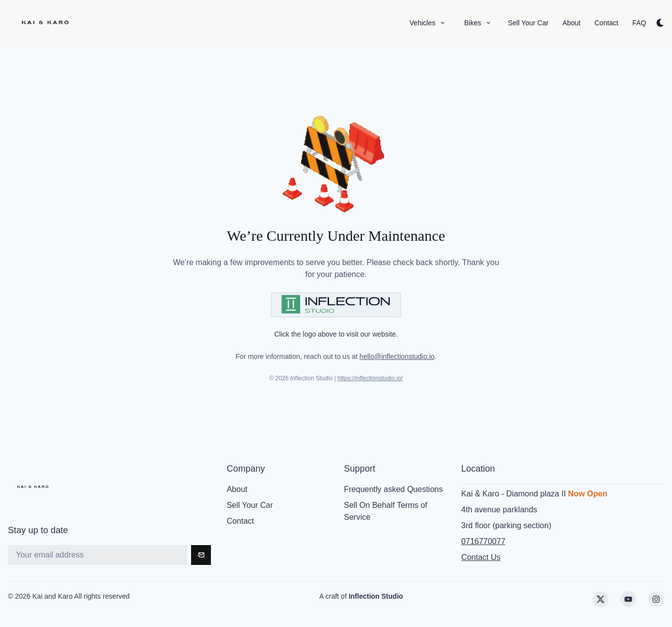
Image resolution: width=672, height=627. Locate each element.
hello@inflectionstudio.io (397, 356)
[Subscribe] (201, 555)
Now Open (588, 494)
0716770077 (483, 541)
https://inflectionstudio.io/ (370, 378)
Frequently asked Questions (393, 489)
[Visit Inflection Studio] (336, 305)
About (237, 489)
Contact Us (481, 557)
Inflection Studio (376, 596)
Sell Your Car (250, 505)
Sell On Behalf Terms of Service (386, 511)
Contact (240, 521)
